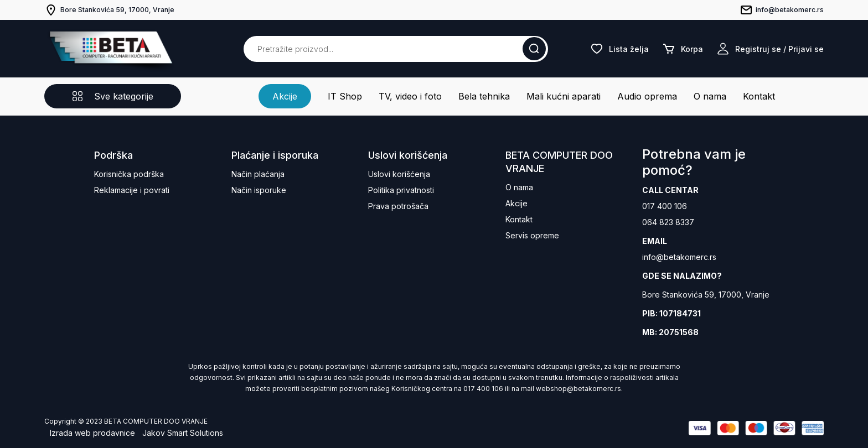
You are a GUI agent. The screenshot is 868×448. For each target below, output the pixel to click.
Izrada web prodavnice (92, 433)
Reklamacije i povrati (132, 190)
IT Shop (345, 96)
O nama (710, 96)
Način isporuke (259, 190)
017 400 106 (665, 206)
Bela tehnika (484, 96)
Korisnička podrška (129, 174)
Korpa (683, 49)
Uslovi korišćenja (399, 174)
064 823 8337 (668, 222)
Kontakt (759, 96)
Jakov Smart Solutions (183, 433)
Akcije (285, 96)
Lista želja (619, 49)
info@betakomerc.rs (679, 257)
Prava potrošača (398, 206)
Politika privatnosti (401, 190)
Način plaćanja (258, 174)
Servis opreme (532, 235)
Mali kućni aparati (564, 96)
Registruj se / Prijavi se (770, 49)
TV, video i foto (410, 96)
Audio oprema (647, 96)
